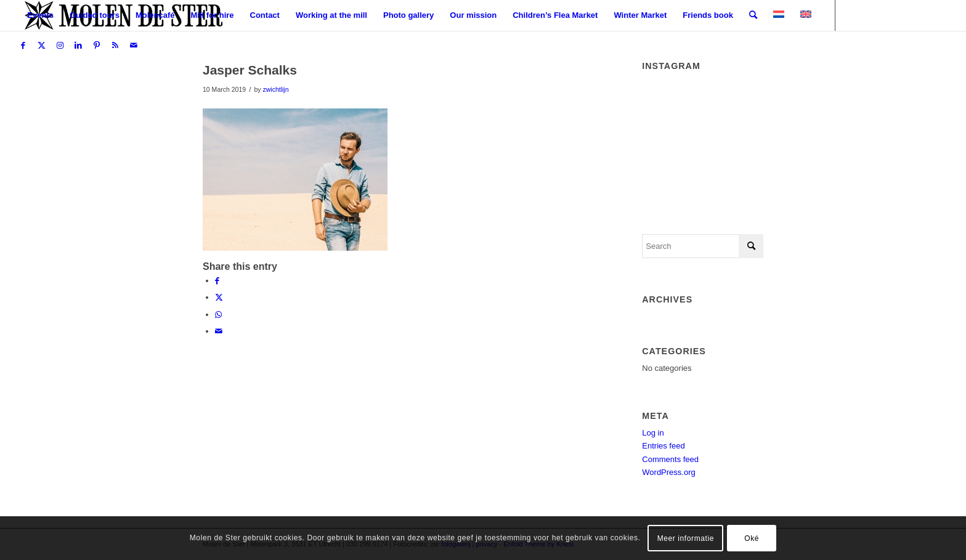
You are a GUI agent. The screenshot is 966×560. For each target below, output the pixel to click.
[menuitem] (40, 15)
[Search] (753, 15)
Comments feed (670, 459)
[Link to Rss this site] (115, 46)
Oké (752, 538)
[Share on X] (219, 297)
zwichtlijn (275, 89)
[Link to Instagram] (60, 46)
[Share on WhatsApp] (218, 314)
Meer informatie (686, 538)
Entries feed (663, 446)
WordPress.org (668, 472)
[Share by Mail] (219, 331)
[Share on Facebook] (217, 281)
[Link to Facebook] (23, 46)
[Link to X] (41, 46)
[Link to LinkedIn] (78, 46)
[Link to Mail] (134, 46)
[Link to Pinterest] (97, 46)
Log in (653, 433)
